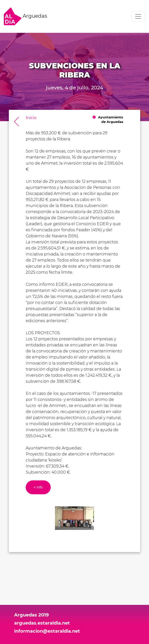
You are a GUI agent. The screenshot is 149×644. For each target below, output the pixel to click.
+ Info (38, 487)
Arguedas (25, 16)
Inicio (31, 118)
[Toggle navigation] (138, 16)
